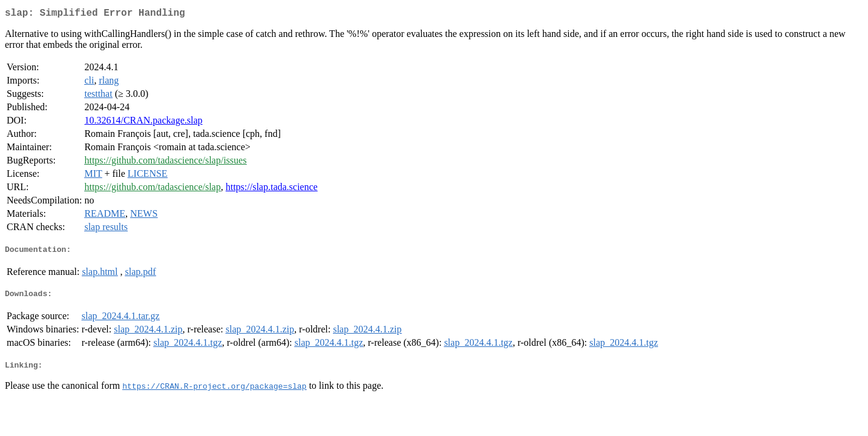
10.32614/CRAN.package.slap (143, 123)
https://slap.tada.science (272, 189)
